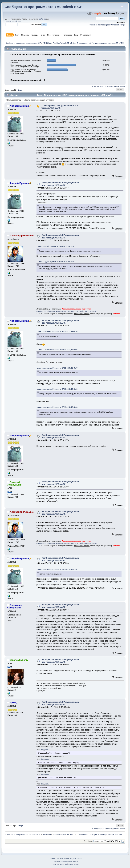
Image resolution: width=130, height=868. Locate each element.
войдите (42, 19)
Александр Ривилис (22, 235)
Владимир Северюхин (15, 606)
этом (55, 582)
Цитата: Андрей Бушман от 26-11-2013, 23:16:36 (56, 246)
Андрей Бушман (19, 106)
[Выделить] (45, 750)
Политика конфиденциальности (66, 861)
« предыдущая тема (101, 86)
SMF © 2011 (65, 859)
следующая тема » (117, 86)
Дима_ (14, 702)
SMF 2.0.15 (55, 859)
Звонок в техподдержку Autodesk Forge (107, 25)
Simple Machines (76, 859)
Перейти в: (88, 841)
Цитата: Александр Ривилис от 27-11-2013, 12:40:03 (57, 332)
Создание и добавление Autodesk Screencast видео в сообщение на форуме (67, 311)
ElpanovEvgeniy (19, 660)
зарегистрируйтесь (13, 21)
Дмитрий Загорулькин (15, 483)
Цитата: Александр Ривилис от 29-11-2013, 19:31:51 (57, 569)
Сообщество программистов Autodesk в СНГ (45, 7)
